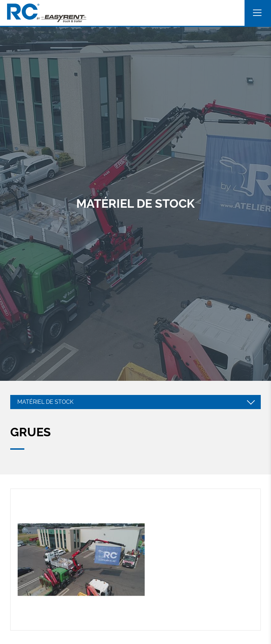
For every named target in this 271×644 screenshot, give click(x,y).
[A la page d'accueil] (47, 13)
